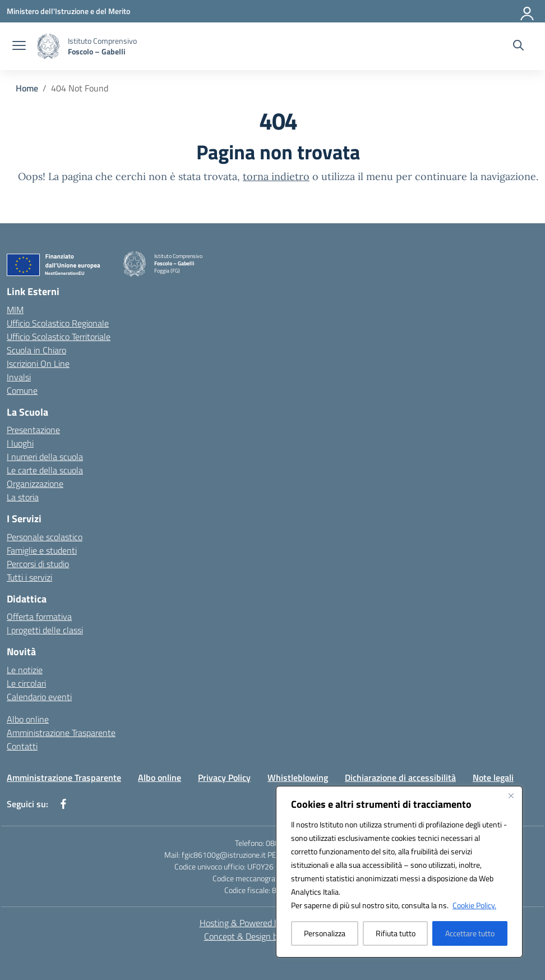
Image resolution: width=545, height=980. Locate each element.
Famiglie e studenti (42, 550)
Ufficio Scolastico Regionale (58, 323)
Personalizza (325, 933)
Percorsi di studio (38, 564)
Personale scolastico (45, 537)
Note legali (493, 777)
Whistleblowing (298, 777)
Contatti (22, 746)
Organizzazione (35, 484)
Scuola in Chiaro (36, 350)
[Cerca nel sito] (518, 47)
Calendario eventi (39, 697)
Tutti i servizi (29, 577)
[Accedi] (528, 11)
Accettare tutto (470, 933)
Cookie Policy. (474, 905)
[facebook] (63, 804)
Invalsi (19, 377)
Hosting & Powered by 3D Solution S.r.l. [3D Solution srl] (273, 923)
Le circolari (26, 683)
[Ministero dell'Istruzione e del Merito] (68, 11)
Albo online (28, 719)
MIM (15, 310)
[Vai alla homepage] (102, 46)
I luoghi (20, 443)
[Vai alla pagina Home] (27, 88)
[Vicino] (511, 795)
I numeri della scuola (45, 457)
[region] (399, 872)
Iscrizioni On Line (38, 364)
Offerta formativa (39, 616)
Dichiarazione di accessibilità (400, 777)
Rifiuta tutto (396, 933)
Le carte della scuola (45, 470)
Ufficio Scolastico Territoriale (59, 337)
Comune (22, 390)
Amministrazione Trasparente (61, 733)
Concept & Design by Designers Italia (273, 936)
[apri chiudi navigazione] (19, 47)
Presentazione (33, 430)
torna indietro (276, 176)
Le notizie (25, 670)
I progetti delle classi (45, 630)
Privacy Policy (224, 777)
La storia (23, 497)
